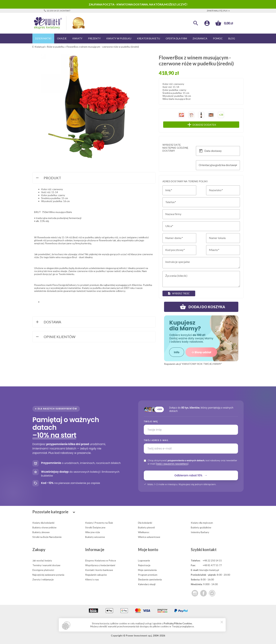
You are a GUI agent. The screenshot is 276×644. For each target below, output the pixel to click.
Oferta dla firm (176, 38)
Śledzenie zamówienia (150, 579)
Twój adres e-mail (156, 440)
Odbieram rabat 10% (191, 475)
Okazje (62, 38)
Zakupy (39, 550)
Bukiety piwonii (146, 527)
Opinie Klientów (55, 337)
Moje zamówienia (147, 570)
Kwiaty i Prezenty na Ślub (99, 523)
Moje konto (148, 550)
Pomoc (218, 38)
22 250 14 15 (51, 11)
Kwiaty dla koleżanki (43, 523)
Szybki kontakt (204, 550)
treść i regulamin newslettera (172, 464)
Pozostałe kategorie (54, 512)
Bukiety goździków (201, 527)
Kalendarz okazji (147, 584)
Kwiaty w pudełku (119, 38)
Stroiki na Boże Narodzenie (47, 537)
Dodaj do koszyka (201, 307)
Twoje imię (151, 422)
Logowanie (144, 560)
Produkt (48, 178)
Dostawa (48, 322)
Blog (232, 38)
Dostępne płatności (43, 570)
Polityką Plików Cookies (178, 623)
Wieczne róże (93, 532)
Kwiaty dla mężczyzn (202, 523)
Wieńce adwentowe (149, 537)
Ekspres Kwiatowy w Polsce (101, 560)
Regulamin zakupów (96, 575)
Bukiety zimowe (41, 532)
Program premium (148, 575)
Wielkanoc (144, 532)
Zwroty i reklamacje (43, 579)
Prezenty (94, 38)
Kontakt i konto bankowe (99, 570)
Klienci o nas (92, 579)
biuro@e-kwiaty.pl (209, 570)
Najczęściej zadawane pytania (48, 575)
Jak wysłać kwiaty (42, 560)
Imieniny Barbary (200, 532)
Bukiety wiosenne (95, 537)
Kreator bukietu (148, 38)
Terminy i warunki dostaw (46, 565)
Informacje (95, 550)
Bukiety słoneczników (44, 527)
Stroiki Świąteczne (95, 527)
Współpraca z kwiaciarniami (100, 565)
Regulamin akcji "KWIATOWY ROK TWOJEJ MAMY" (193, 364)
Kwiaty (77, 38)
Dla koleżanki (145, 523)
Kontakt (65, 11)
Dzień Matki (43, 38)
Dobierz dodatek (208, 125)
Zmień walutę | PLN (219, 11)
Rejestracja (144, 565)
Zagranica (200, 38)
